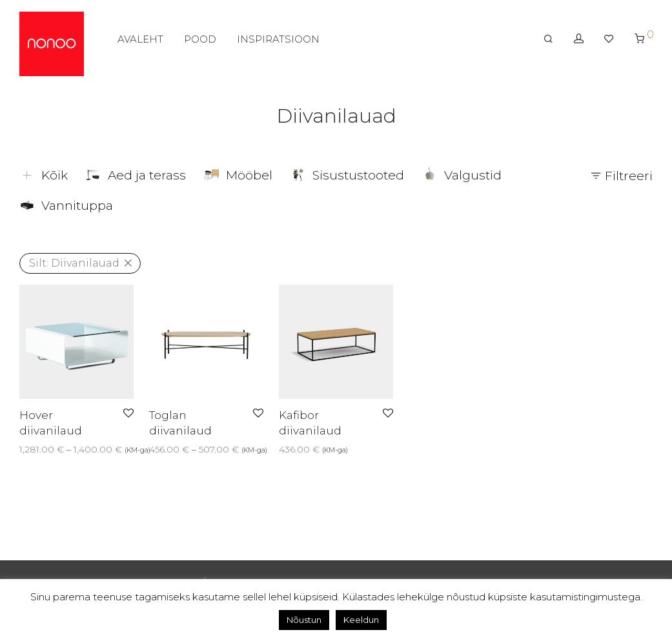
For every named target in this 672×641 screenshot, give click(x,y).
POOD (200, 44)
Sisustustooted (347, 175)
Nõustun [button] (304, 620)
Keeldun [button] (361, 620)
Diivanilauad (74, 263)
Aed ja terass (136, 175)
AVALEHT (140, 44)
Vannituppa (66, 206)
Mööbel (238, 175)
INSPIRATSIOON (278, 44)
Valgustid (462, 175)
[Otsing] (548, 43)
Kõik (44, 175)
